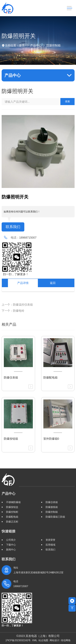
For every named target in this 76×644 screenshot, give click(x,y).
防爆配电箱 (12, 517)
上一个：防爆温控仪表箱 (17, 305)
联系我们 (13, 227)
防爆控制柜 (12, 512)
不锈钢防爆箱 (13, 502)
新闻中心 (11, 550)
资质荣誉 (50, 540)
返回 (53, 283)
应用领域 (50, 545)
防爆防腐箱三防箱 (55, 517)
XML (35, 640)
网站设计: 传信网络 (60, 640)
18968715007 (28, 238)
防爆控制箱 (54, 45)
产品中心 (36, 45)
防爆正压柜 (12, 522)
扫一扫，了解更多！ (15, 274)
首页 (22, 45)
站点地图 (43, 640)
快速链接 (9, 531)
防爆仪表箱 (52, 502)
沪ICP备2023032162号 (18, 640)
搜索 (67, 101)
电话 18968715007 (21, 584)
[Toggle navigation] (69, 8)
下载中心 (11, 545)
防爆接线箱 (52, 507)
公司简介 (11, 540)
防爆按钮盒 (12, 507)
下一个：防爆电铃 (13, 311)
